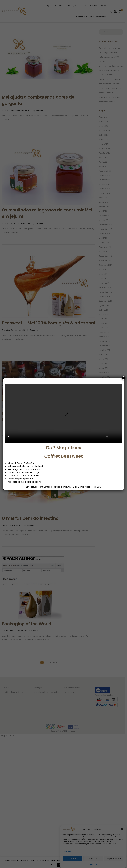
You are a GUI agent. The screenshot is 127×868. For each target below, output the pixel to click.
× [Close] (124, 378)
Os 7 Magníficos (63, 448)
